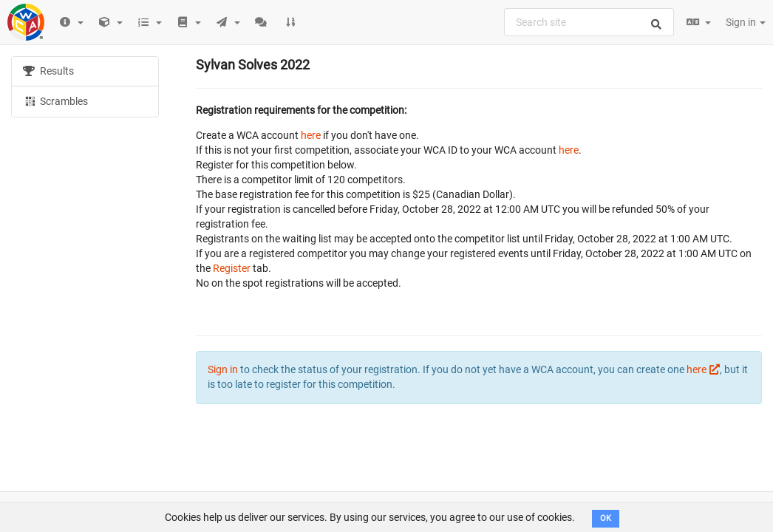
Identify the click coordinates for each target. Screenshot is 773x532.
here (311, 135)
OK (606, 518)
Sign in (746, 22)
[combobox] (589, 22)
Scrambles (55, 100)
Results (48, 71)
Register (232, 268)
